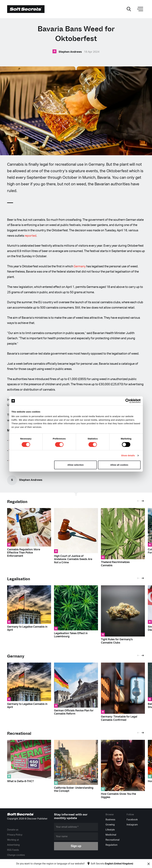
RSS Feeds (13, 850)
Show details (128, 455)
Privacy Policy (15, 835)
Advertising (13, 845)
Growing (110, 825)
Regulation (17, 502)
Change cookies (16, 855)
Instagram (132, 825)
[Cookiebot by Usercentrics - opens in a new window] (128, 401)
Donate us (13, 830)
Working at (13, 840)
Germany (80, 266)
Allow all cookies (119, 465)
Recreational (113, 840)
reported (31, 236)
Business (110, 820)
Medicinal (111, 835)
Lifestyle (110, 830)
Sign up (76, 846)
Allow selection (75, 465)
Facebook (132, 820)
